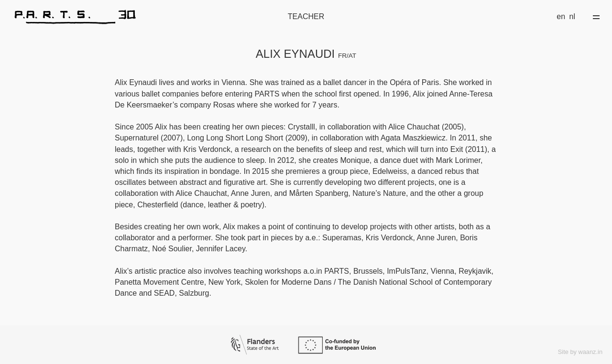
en (561, 16)
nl (572, 16)
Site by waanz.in (580, 352)
